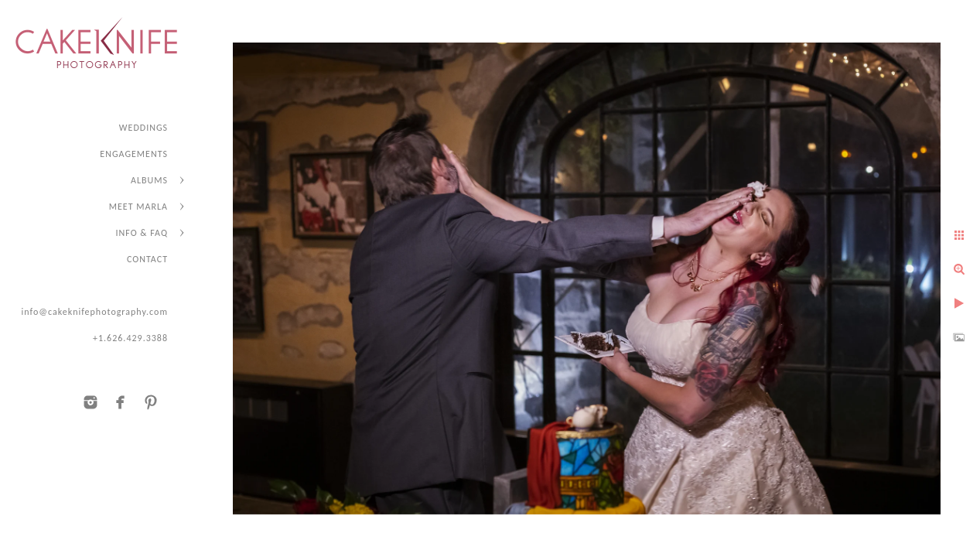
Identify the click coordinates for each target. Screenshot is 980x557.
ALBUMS (149, 180)
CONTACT (147, 259)
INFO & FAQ (142, 233)
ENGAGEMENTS (134, 154)
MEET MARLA (138, 207)
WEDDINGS (143, 128)
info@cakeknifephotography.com (94, 312)
